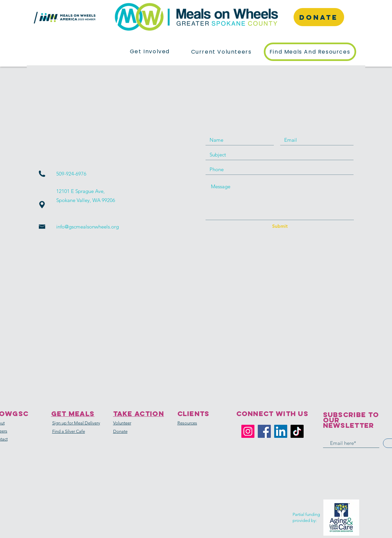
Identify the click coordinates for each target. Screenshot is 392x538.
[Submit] (280, 226)
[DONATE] (319, 17)
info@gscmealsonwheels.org (88, 227)
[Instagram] (248, 431)
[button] (150, 52)
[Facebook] (264, 431)
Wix (228, 534)
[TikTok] (297, 431)
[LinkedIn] (281, 431)
